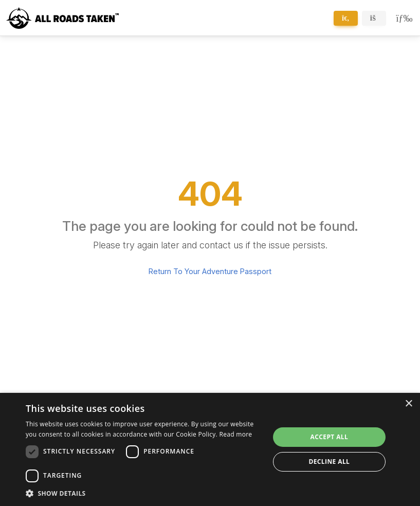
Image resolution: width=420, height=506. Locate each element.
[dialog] (210, 449)
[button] (144, 493)
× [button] (408, 404)
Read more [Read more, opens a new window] (235, 434)
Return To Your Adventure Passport (210, 271)
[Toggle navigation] (402, 18)
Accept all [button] (329, 437)
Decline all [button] (329, 462)
